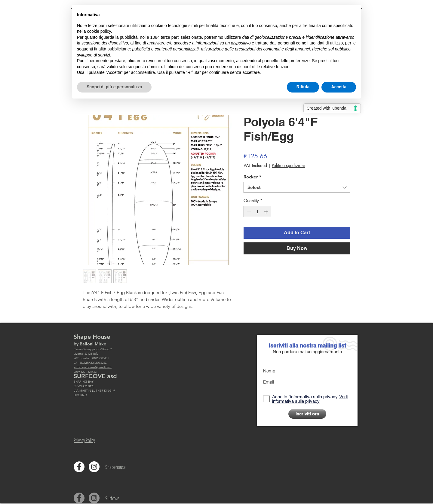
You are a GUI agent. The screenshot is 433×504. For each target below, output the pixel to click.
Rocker (252, 177)
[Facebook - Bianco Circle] (79, 467)
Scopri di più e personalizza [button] (114, 87)
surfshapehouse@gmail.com (93, 367)
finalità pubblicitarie (112, 49)
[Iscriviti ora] (307, 414)
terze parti (170, 37)
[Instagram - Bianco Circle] (94, 467)
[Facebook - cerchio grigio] (79, 498)
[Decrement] (248, 212)
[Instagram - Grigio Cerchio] (94, 498)
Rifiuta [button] (303, 87)
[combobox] (297, 187)
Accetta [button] (339, 87)
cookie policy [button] (99, 31)
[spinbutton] (257, 212)
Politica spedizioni (288, 165)
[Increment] (267, 212)
